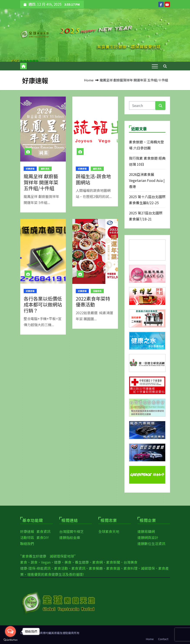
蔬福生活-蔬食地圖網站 (93, 179)
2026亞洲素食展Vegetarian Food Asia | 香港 (147, 180)
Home (89, 80)
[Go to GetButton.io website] (10, 640)
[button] (165, 66)
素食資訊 (43, 531)
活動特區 (97, 291)
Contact (163, 639)
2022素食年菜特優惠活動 (93, 301)
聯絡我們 (27, 544)
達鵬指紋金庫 (70, 537)
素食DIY (43, 537)
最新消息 (45, 169)
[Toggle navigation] (155, 66)
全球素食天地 (109, 531)
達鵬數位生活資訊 (151, 544)
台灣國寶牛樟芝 (71, 531)
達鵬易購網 (146, 531)
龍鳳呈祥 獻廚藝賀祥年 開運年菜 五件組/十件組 (41, 182)
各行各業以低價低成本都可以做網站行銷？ (43, 304)
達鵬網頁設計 (148, 537)
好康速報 (30, 169)
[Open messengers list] (10, 631)
